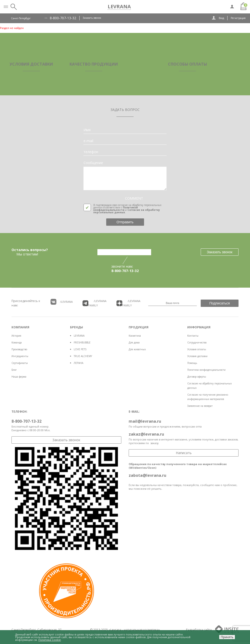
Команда (17, 342)
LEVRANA (79, 336)
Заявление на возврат (200, 406)
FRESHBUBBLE (82, 342)
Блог (14, 370)
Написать (184, 453)
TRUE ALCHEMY (83, 356)
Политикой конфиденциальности (115, 209)
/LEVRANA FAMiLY (94, 303)
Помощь (192, 363)
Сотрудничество (197, 342)
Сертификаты (20, 363)
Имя (87, 130)
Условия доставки (197, 356)
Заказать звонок (92, 18)
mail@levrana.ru (145, 421)
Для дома (134, 342)
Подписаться (220, 303)
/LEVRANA (62, 302)
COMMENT (134, 198)
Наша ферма (19, 377)
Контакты (193, 336)
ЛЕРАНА (78, 363)
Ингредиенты (20, 356)
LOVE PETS (80, 349)
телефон (91, 152)
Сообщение (93, 163)
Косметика (135, 336)
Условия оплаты (197, 349)
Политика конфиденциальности (206, 370)
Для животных (137, 349)
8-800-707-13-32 (63, 18)
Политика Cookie (50, 640)
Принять (227, 637)
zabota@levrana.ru (147, 475)
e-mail (88, 141)
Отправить (125, 222)
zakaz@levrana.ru (146, 434)
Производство (19, 349)
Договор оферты (197, 377)
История (16, 336)
